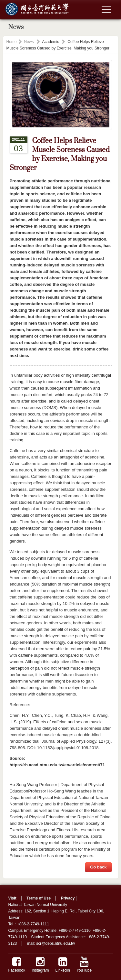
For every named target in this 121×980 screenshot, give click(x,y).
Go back (98, 867)
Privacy (68, 898)
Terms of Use (39, 898)
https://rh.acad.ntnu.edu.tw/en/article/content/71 (57, 765)
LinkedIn (63, 965)
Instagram (40, 965)
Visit (12, 898)
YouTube (84, 965)
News (29, 42)
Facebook (17, 965)
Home (12, 42)
